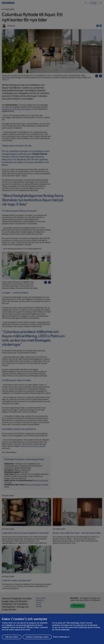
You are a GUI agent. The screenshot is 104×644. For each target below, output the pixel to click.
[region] (52, 629)
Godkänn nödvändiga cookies (37, 637)
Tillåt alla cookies (12, 637)
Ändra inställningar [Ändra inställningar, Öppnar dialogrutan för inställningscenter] (60, 637)
